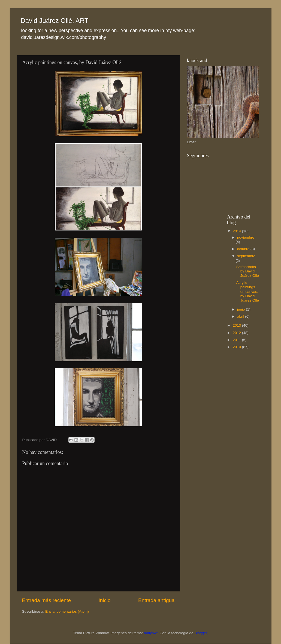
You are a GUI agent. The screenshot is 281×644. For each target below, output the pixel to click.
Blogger (201, 633)
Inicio (105, 600)
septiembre (246, 256)
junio (241, 309)
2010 (237, 347)
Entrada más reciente (47, 600)
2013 (237, 325)
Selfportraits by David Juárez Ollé (248, 271)
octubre (244, 249)
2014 (237, 231)
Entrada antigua (156, 600)
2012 (237, 333)
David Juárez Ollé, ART (55, 21)
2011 (237, 340)
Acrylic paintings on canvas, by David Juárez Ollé (248, 291)
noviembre (246, 237)
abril (241, 316)
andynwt (151, 633)
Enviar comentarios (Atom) (67, 611)
